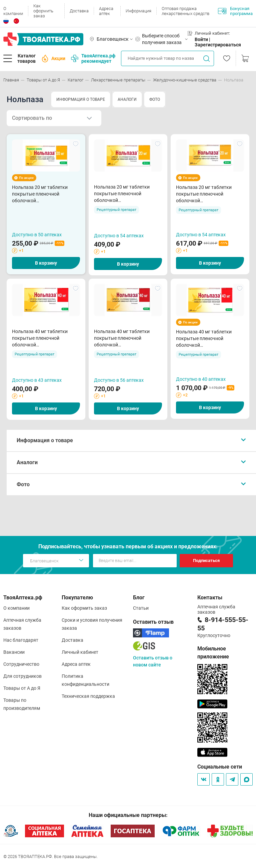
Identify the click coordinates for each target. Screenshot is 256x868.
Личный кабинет (80, 652)
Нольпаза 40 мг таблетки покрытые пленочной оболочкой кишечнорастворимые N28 (123, 338)
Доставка (79, 11)
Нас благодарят (21, 640)
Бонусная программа (235, 11)
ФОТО (155, 99)
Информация (138, 11)
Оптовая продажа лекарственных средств (185, 11)
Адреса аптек (106, 11)
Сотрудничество (21, 664)
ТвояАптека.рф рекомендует (93, 58)
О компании (13, 11)
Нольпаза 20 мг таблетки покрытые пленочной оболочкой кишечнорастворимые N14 (41, 194)
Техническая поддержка (88, 696)
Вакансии (14, 652)
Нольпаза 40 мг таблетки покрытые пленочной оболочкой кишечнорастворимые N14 (41, 338)
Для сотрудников (22, 676)
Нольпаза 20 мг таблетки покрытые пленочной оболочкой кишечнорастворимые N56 (205, 194)
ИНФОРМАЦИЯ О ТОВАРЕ (81, 99)
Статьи (141, 608)
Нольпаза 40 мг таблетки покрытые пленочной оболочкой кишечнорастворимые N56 (205, 339)
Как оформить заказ (43, 11)
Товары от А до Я (22, 688)
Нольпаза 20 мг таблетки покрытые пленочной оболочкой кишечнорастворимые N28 (123, 194)
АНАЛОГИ (127, 99)
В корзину (46, 263)
